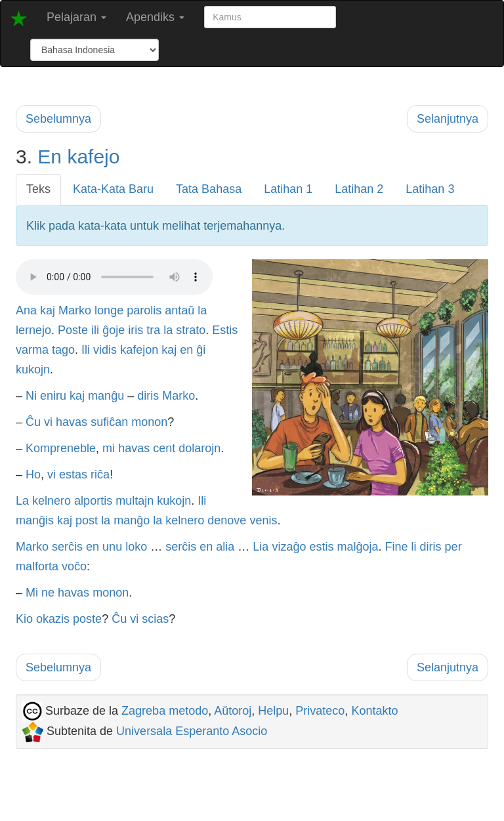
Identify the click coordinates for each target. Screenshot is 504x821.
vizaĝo (289, 547)
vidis (105, 350)
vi (48, 422)
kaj (48, 310)
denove (227, 520)
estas (73, 474)
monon (149, 422)
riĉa (100, 474)
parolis (144, 310)
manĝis (35, 520)
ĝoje (114, 330)
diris (148, 396)
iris (136, 330)
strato (191, 330)
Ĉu (33, 422)
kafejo (93, 157)
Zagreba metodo (165, 711)
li (414, 547)
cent (164, 448)
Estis (225, 330)
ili (95, 330)
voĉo (74, 566)
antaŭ (179, 310)
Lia (261, 547)
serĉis (67, 547)
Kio (24, 619)
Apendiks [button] (155, 17)
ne (48, 593)
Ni (31, 396)
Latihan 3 (430, 189)
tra (153, 330)
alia (225, 547)
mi (109, 448)
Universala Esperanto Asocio (192, 731)
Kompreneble (61, 448)
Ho (33, 474)
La (22, 501)
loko (136, 547)
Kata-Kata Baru (113, 189)
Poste (73, 330)
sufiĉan (109, 422)
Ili (86, 350)
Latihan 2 (359, 189)
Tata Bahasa (209, 189)
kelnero (52, 501)
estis (321, 547)
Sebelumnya (58, 119)
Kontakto (374, 711)
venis (263, 520)
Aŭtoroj (233, 711)
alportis (93, 501)
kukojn (33, 369)
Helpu (273, 711)
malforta (37, 566)
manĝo (132, 520)
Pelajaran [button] (76, 17)
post (87, 520)
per (453, 547)
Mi (32, 593)
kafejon (139, 350)
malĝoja (357, 547)
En (50, 157)
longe (109, 310)
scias (155, 619)
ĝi (201, 350)
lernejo (33, 330)
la (202, 310)
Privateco (320, 711)
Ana (26, 310)
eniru (53, 396)
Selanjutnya (448, 119)
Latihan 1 (288, 189)
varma (32, 350)
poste (87, 619)
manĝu (106, 396)
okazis (53, 619)
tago (63, 350)
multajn (135, 501)
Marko (75, 310)
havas (72, 422)
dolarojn (199, 448)
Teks (38, 189)
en (186, 350)
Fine (397, 547)
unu (112, 547)
